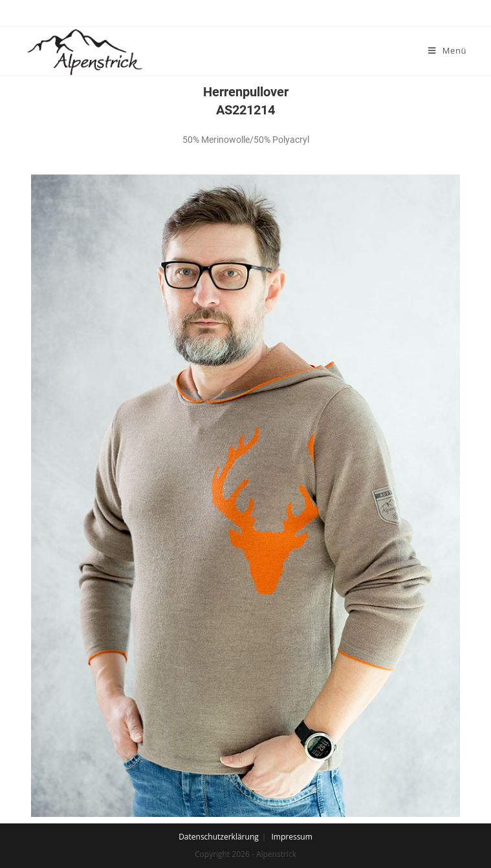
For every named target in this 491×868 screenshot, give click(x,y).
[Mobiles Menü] (447, 50)
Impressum (291, 837)
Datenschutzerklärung (219, 837)
